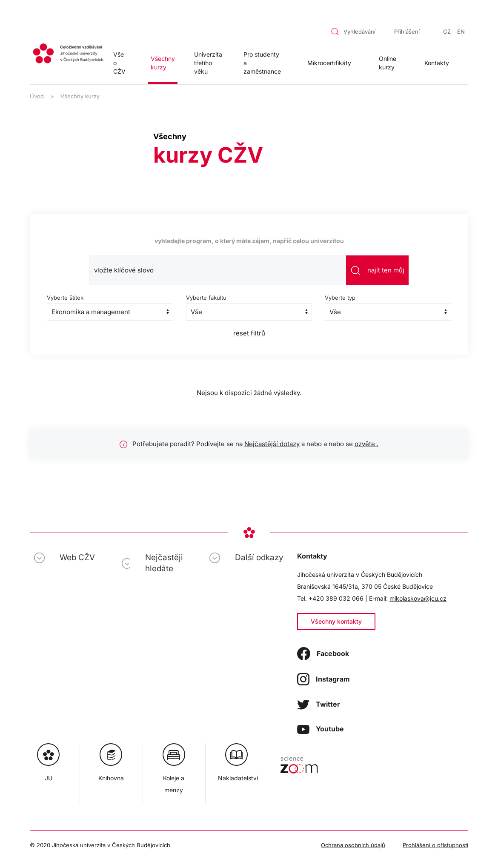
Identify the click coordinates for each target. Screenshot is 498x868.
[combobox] (355, 32)
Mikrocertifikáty (329, 63)
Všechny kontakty (336, 621)
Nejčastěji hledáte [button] (164, 563)
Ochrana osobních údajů (353, 845)
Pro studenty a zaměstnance (262, 63)
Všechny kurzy (163, 63)
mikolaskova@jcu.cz (418, 598)
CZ (447, 32)
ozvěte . (366, 444)
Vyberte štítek (65, 298)
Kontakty (437, 63)
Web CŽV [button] (77, 557)
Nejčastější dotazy (272, 444)
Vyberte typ (340, 298)
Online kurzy (388, 63)
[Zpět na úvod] (68, 54)
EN (461, 32)
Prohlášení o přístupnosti (435, 845)
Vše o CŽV (119, 63)
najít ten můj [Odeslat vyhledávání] (377, 271)
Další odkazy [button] (259, 557)
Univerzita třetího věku (208, 63)
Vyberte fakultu (206, 298)
